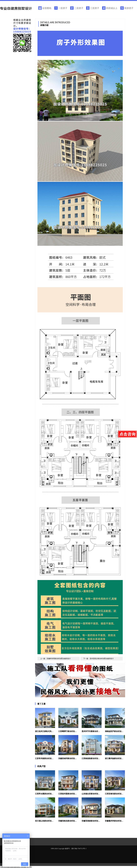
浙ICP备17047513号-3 (79, 849)
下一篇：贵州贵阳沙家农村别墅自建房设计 (99, 659)
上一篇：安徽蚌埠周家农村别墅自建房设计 (55, 659)
